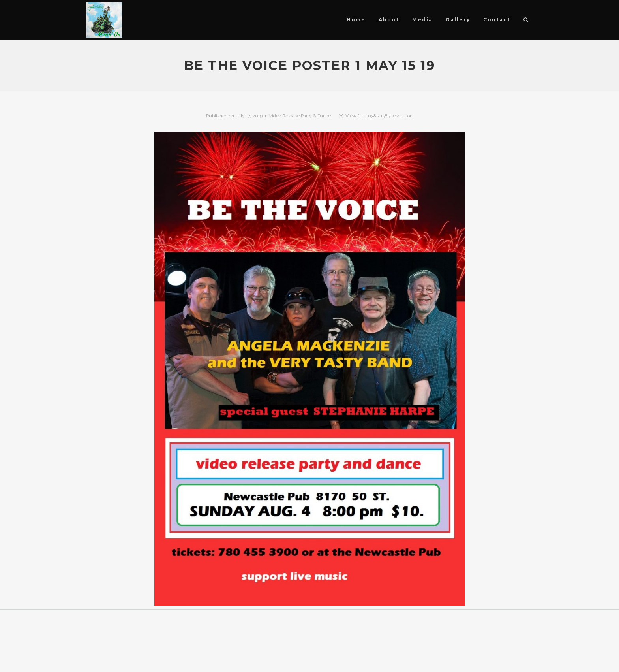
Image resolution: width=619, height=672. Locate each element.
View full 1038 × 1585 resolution (379, 116)
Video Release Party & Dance (300, 116)
